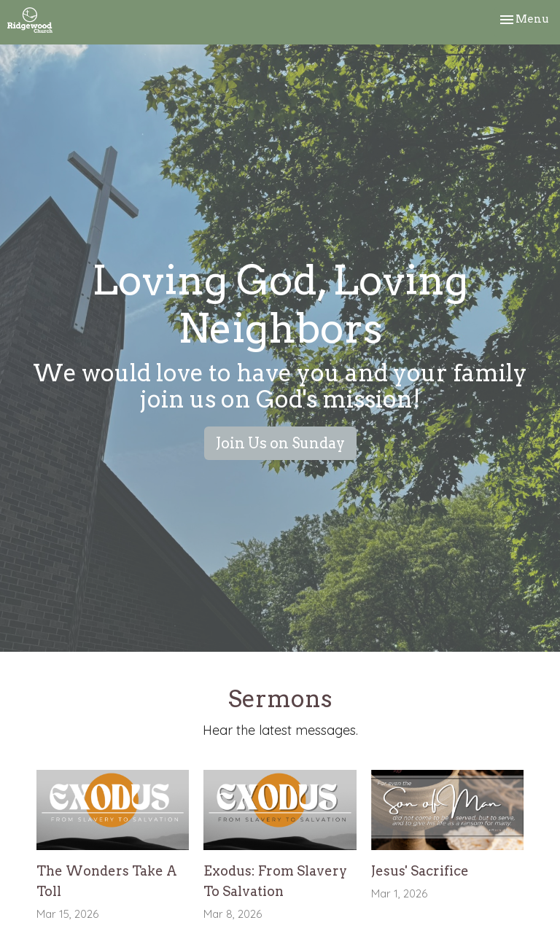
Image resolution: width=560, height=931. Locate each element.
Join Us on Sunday (280, 443)
